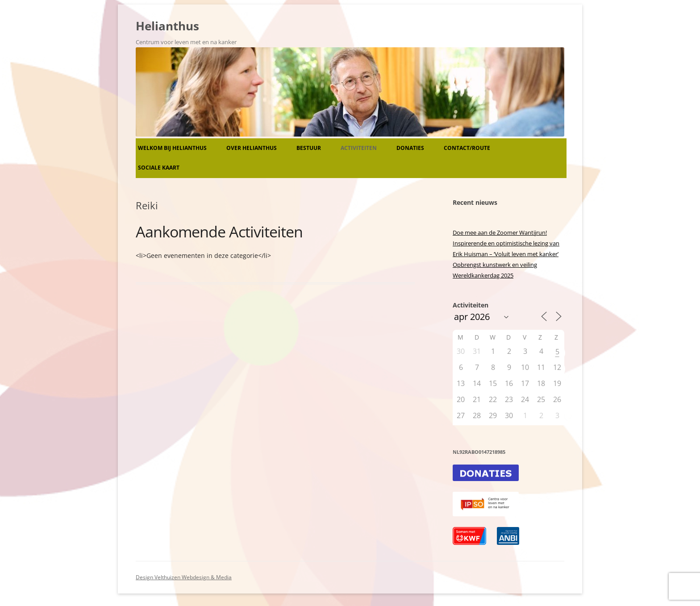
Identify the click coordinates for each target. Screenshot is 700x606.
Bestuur (309, 148)
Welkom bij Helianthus (172, 148)
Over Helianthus (252, 148)
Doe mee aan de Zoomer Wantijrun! (500, 232)
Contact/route (467, 148)
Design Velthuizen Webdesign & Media (184, 577)
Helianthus (167, 26)
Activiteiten (359, 148)
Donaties (410, 148)
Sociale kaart (159, 168)
